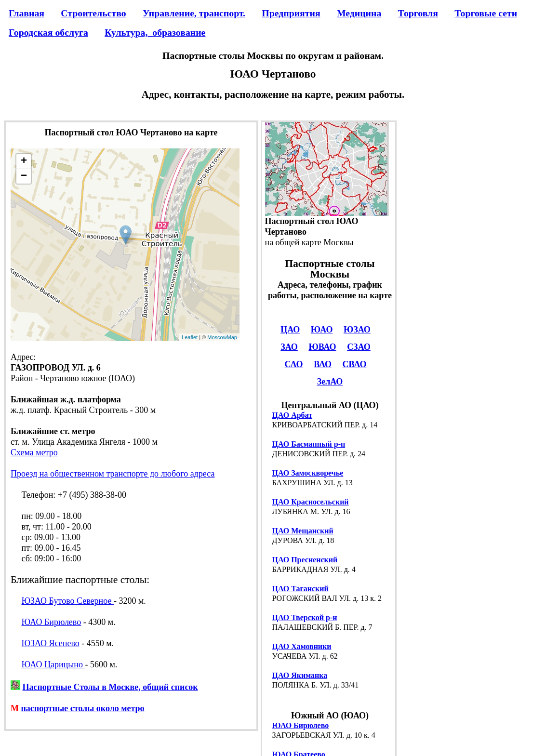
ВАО (323, 364)
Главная (27, 13)
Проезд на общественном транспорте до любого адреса (113, 474)
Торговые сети (486, 13)
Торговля (418, 13)
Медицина (359, 13)
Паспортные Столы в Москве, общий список (110, 687)
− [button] (24, 176)
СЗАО (359, 347)
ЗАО (289, 347)
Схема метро (34, 452)
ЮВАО (322, 347)
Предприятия (291, 13)
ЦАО (290, 330)
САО (293, 364)
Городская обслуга (48, 32)
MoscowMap (222, 337)
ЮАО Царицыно (53, 664)
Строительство (93, 13)
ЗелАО (330, 382)
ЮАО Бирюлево (52, 622)
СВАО (355, 364)
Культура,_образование (155, 32)
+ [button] (24, 161)
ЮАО (322, 330)
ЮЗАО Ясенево (51, 643)
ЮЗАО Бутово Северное (68, 601)
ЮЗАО (357, 330)
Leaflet (190, 337)
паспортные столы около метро (83, 708)
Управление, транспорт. (194, 13)
